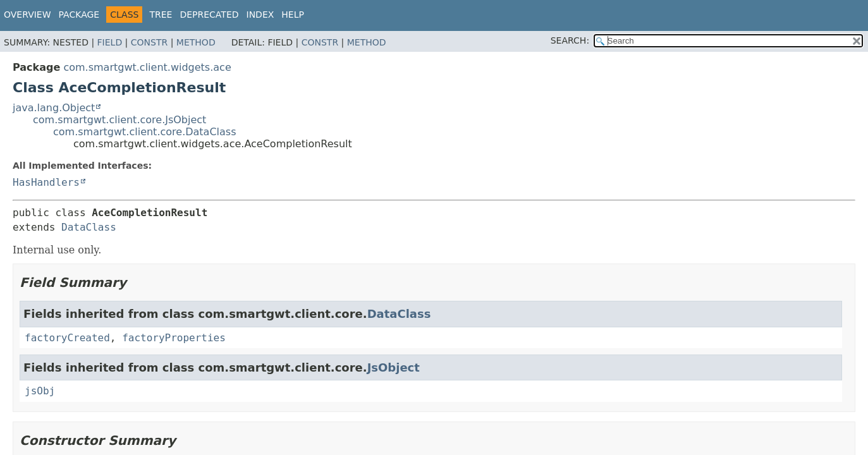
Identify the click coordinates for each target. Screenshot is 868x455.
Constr (149, 42)
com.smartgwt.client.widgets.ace (147, 67)
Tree (161, 15)
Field (110, 42)
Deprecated (209, 15)
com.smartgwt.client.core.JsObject (119, 120)
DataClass (89, 227)
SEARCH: (570, 40)
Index (260, 15)
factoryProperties (174, 338)
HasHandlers (46, 182)
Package (79, 15)
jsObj (40, 391)
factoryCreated (67, 338)
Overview (28, 15)
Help (293, 15)
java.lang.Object (54, 108)
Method (196, 42)
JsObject (394, 367)
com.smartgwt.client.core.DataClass (145, 132)
